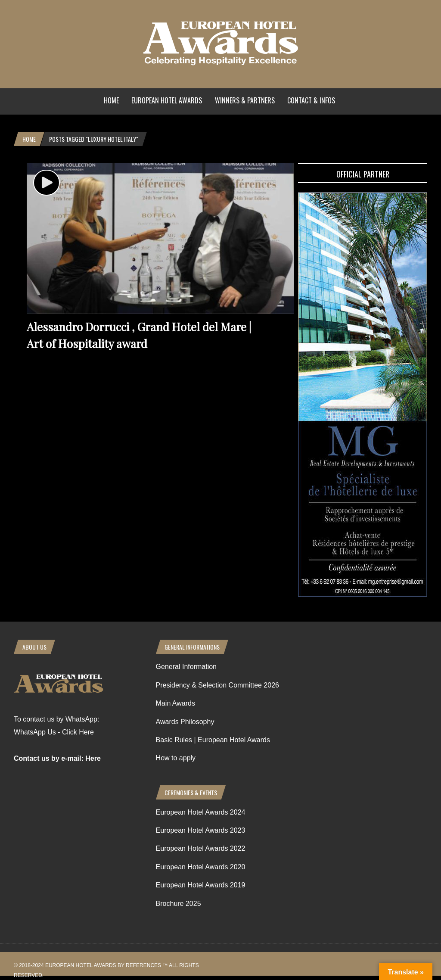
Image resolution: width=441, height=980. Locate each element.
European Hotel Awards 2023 (201, 830)
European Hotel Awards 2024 (201, 812)
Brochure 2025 (179, 904)
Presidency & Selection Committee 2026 (217, 685)
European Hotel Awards (167, 100)
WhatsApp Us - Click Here (54, 732)
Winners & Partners (245, 100)
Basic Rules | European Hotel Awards (213, 740)
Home (111, 100)
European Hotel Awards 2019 (201, 885)
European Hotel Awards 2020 (201, 867)
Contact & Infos (311, 100)
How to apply (176, 758)
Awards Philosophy (185, 722)
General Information (186, 667)
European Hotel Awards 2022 (201, 848)
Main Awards (175, 703)
